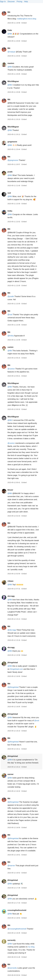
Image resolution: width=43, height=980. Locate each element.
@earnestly (12, 968)
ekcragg (11, 596)
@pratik (11, 296)
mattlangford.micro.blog (27, 19)
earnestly (11, 940)
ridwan (10, 581)
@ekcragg (12, 630)
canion (10, 347)
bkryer (10, 490)
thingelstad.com (17, 669)
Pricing (19, 2)
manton (11, 63)
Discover (11, 2)
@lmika (11, 336)
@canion (11, 369)
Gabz (10, 30)
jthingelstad (13, 663)
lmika (10, 211)
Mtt (9, 12)
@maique (11, 52)
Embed (24, 23)
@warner (11, 866)
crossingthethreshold (17, 910)
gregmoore (12, 142)
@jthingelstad (13, 687)
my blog (31, 947)
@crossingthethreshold (17, 929)
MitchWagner (13, 81)
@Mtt (10, 34)
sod (9, 193)
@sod (10, 315)
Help (26, 2)
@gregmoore (13, 160)
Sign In (3, 2)
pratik (10, 172)
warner (10, 774)
